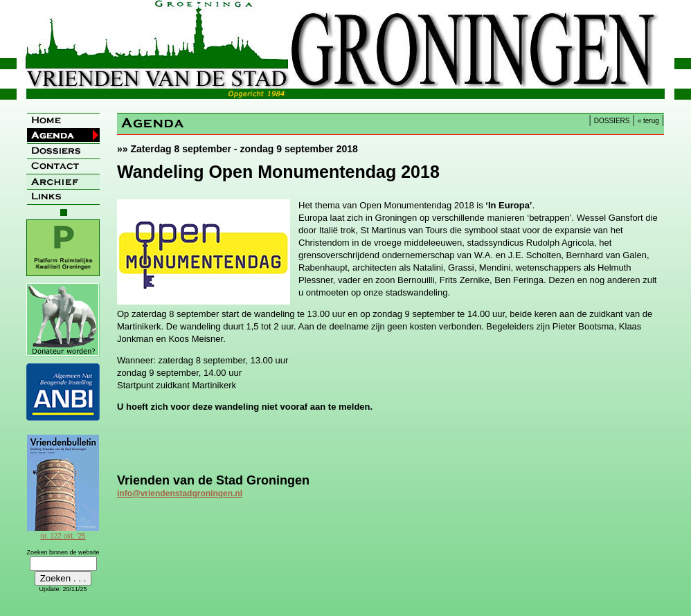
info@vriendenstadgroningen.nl (180, 493)
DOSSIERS (612, 121)
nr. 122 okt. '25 (63, 532)
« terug (648, 121)
